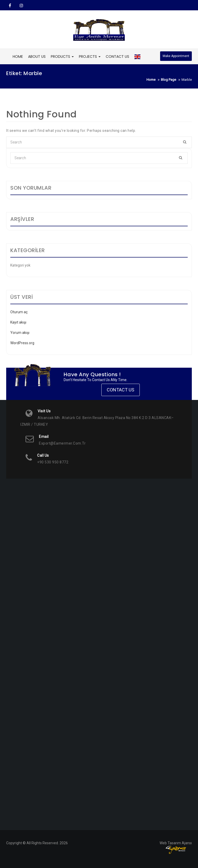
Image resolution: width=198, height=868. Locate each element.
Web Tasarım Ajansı (176, 843)
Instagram (21, 5)
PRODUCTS (62, 57)
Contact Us (121, 390)
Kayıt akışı (18, 322)
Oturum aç (19, 312)
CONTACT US (117, 57)
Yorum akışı (20, 333)
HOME (18, 57)
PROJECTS (90, 57)
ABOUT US (37, 57)
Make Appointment (176, 56)
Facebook (10, 5)
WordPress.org (22, 343)
